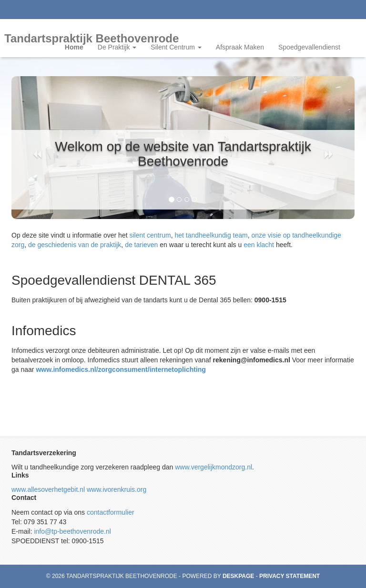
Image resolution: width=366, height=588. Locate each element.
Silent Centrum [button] (176, 47)
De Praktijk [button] (117, 47)
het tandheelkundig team (211, 235)
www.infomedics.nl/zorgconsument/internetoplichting (121, 369)
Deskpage (238, 576)
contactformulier (111, 512)
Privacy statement (290, 576)
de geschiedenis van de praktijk (75, 245)
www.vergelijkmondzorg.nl (213, 467)
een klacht (259, 245)
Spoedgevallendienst (309, 47)
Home (74, 47)
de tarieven (141, 245)
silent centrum (150, 235)
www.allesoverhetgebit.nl (48, 489)
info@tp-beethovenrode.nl (72, 531)
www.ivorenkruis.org (117, 489)
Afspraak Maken (240, 47)
